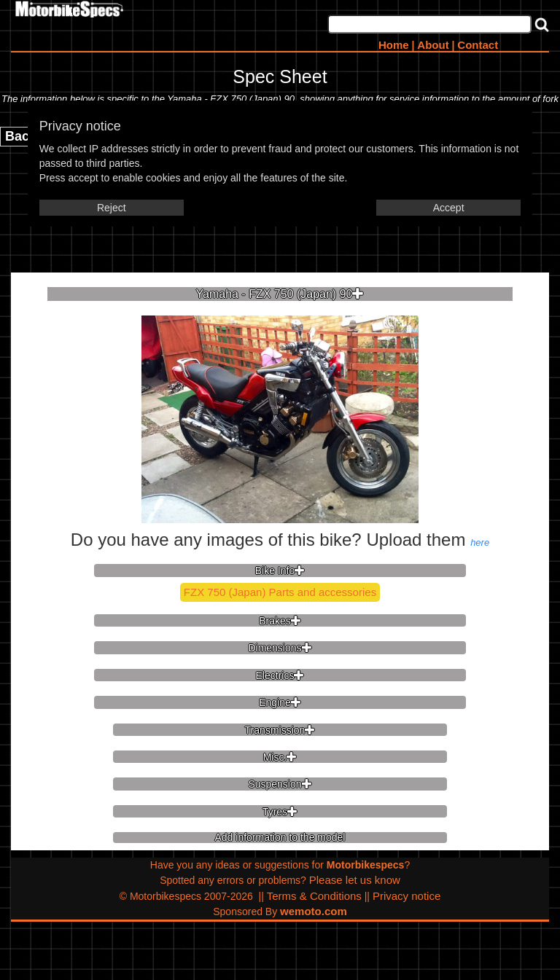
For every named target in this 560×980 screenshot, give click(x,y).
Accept (449, 208)
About (433, 45)
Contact (478, 45)
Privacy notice (407, 896)
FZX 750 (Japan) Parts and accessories (280, 592)
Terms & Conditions (314, 896)
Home (394, 45)
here (480, 542)
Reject (112, 208)
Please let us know (355, 880)
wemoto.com (314, 911)
